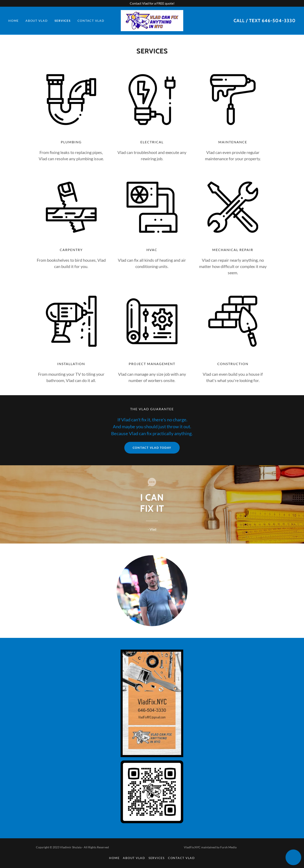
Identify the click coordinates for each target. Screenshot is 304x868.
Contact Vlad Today (152, 448)
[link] (152, 20)
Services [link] (63, 21)
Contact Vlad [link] (91, 21)
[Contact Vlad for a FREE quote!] (152, 3)
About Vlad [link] (37, 21)
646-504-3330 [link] (279, 21)
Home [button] (114, 858)
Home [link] (14, 21)
